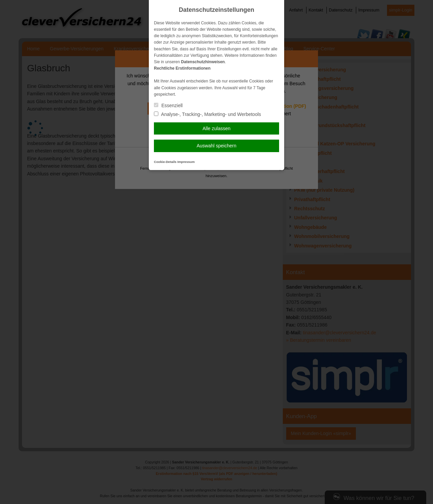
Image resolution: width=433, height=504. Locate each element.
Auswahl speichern (216, 146)
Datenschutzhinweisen (203, 62)
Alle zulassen (217, 128)
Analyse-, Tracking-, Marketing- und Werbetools (208, 114)
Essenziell (168, 105)
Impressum (186, 162)
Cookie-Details (165, 162)
